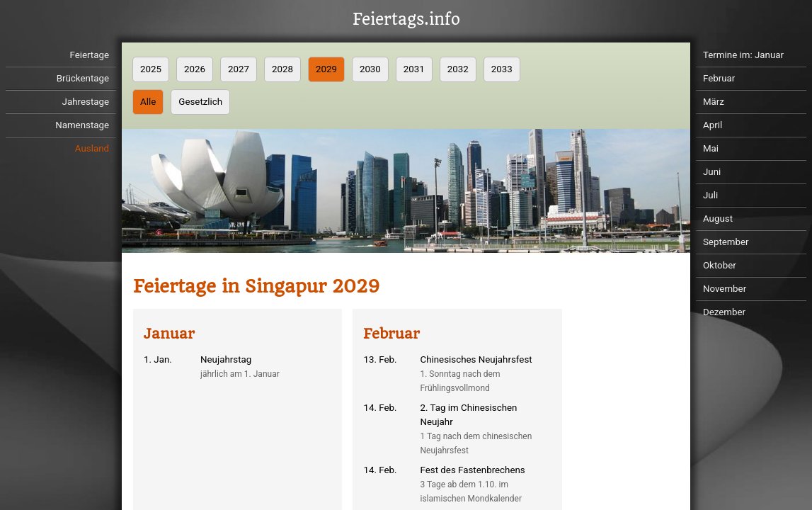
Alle (148, 102)
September (726, 242)
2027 (239, 69)
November (725, 289)
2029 (326, 69)
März (714, 102)
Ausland (92, 148)
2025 (151, 69)
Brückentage (83, 78)
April (713, 125)
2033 (502, 69)
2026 (195, 69)
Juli (710, 195)
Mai (711, 148)
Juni (712, 172)
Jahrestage (86, 102)
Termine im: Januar (743, 55)
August (718, 219)
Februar (719, 78)
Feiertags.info (406, 20)
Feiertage (89, 55)
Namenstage (82, 125)
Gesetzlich (200, 102)
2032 (458, 69)
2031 (414, 69)
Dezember (724, 312)
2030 (370, 69)
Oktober (720, 265)
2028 (282, 69)
